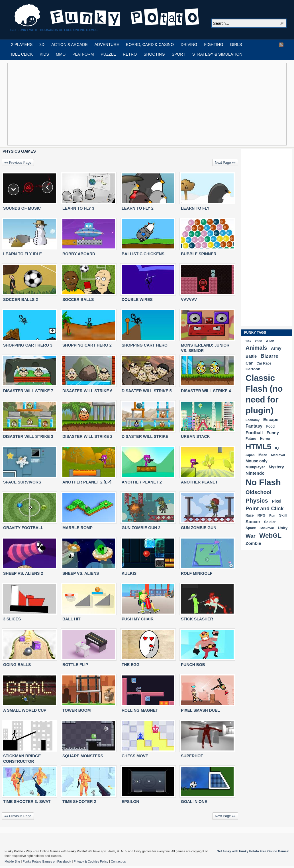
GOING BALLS (17, 665)
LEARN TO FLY (195, 208)
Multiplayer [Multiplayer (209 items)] (255, 467)
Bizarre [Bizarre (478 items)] (270, 356)
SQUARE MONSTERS (83, 756)
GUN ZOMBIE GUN (199, 528)
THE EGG (131, 665)
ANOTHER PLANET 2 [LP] (87, 482)
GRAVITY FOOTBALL (23, 528)
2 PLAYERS (22, 44)
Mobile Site (13, 861)
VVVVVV (189, 300)
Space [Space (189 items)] (251, 528)
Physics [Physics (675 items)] (257, 500)
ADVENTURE (107, 44)
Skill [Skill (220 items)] (283, 515)
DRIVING (189, 44)
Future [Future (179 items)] (251, 439)
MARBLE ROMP (77, 528)
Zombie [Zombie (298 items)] (253, 543)
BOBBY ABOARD (79, 254)
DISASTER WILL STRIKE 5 (147, 391)
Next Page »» (225, 163)
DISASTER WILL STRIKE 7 (28, 391)
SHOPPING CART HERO (145, 345)
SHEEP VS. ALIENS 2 (23, 573)
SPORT (179, 54)
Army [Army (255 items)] (276, 348)
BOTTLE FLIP (75, 665)
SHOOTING (154, 54)
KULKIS (129, 573)
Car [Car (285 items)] (249, 363)
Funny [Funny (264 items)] (273, 433)
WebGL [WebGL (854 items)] (270, 536)
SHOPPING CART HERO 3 (28, 345)
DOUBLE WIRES (137, 300)
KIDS (44, 54)
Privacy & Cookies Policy (91, 861)
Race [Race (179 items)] (250, 515)
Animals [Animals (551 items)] (256, 348)
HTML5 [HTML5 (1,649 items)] (258, 447)
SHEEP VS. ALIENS (81, 573)
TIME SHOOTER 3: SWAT (27, 802)
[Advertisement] (90, 104)
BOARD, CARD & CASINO (150, 44)
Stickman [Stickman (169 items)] (267, 528)
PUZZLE (108, 54)
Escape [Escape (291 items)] (271, 419)
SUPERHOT (192, 756)
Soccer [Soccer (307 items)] (253, 522)
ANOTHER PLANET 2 (142, 482)
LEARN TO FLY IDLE (23, 254)
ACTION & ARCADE (70, 44)
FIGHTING (214, 44)
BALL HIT (72, 619)
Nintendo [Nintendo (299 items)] (255, 473)
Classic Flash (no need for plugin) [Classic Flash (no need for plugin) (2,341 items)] (264, 394)
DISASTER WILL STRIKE (145, 436)
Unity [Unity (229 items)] (283, 528)
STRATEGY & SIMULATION (217, 54)
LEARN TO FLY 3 (78, 208)
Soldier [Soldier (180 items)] (270, 522)
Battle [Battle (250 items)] (251, 356)
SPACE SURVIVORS (22, 482)
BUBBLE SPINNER (199, 254)
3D (42, 44)
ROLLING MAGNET (140, 710)
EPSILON (130, 802)
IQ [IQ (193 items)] (277, 448)
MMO (61, 54)
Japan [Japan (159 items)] (250, 455)
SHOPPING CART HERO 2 (87, 345)
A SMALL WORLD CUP (25, 710)
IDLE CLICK (22, 54)
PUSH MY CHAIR (138, 619)
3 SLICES (12, 619)
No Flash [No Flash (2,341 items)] (263, 482)
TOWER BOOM (76, 710)
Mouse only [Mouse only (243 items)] (257, 461)
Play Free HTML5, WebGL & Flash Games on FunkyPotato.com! (107, 15)
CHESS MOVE (135, 756)
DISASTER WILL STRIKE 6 (87, 391)
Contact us (118, 861)
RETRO (130, 54)
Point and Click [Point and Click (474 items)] (265, 508)
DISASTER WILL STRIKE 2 (87, 436)
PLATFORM (83, 54)
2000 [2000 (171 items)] (258, 341)
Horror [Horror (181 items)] (265, 439)
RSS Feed (281, 45)
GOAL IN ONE (194, 802)
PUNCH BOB (193, 665)
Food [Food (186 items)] (270, 426)
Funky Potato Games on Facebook (47, 861)
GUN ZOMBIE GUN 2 (141, 528)
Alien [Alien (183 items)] (270, 341)
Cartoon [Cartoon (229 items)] (253, 369)
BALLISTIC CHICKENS (143, 254)
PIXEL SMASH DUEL (200, 710)
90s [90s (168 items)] (248, 341)
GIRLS (236, 44)
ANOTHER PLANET (199, 482)
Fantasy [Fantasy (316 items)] (254, 426)
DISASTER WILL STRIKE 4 (206, 391)
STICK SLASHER (197, 619)
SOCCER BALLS (78, 300)
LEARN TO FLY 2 (138, 208)
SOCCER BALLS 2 (21, 300)
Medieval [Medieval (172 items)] (278, 455)
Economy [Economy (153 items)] (253, 420)
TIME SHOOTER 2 (79, 802)
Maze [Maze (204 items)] (263, 455)
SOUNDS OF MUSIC (22, 208)
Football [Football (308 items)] (254, 433)
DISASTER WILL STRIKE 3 (28, 436)
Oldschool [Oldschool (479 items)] (258, 492)
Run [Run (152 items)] (272, 515)
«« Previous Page (18, 163)
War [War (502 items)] (251, 536)
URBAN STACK (195, 436)
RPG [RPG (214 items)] (262, 515)
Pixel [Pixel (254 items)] (276, 501)
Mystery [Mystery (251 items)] (276, 467)
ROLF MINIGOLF (197, 573)
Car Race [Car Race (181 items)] (264, 363)
